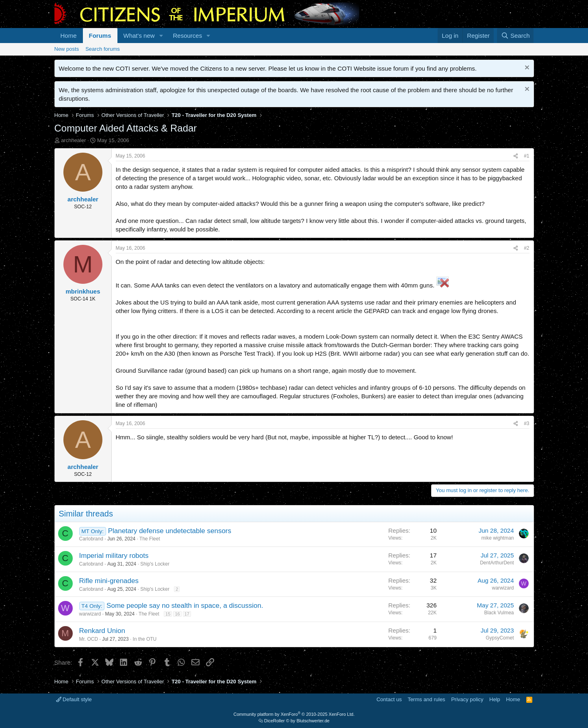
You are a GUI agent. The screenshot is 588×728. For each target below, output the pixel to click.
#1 (526, 156)
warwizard (503, 588)
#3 (526, 423)
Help (495, 699)
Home (69, 36)
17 (187, 614)
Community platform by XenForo (294, 714)
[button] (161, 36)
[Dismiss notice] (526, 68)
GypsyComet (500, 638)
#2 (526, 248)
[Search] (515, 36)
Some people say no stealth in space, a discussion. (185, 606)
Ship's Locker (155, 564)
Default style (74, 699)
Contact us (389, 699)
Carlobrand (91, 539)
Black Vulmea (499, 613)
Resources (187, 36)
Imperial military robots (114, 556)
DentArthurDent (497, 563)
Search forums (103, 49)
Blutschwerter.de (313, 721)
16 (177, 614)
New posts (67, 49)
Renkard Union (102, 631)
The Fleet (150, 539)
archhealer (73, 140)
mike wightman (497, 538)
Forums (100, 36)
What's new (139, 36)
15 (168, 614)
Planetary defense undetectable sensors (170, 531)
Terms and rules (426, 699)
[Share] (516, 156)
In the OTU (145, 639)
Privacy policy (467, 699)
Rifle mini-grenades (109, 581)
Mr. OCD (89, 639)
